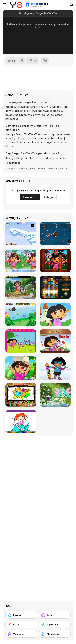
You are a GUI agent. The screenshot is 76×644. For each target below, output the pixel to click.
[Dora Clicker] (21, 314)
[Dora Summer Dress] (21, 368)
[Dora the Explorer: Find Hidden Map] (21, 287)
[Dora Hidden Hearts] (55, 341)
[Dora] (55, 615)
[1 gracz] (21, 615)
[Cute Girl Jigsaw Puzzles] (55, 260)
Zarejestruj (30, 197)
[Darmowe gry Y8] (16, 5)
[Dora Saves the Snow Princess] (21, 234)
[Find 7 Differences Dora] (21, 260)
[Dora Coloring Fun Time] (21, 395)
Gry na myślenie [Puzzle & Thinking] (27, 169)
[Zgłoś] (33, 60)
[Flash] (21, 624)
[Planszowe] (55, 634)
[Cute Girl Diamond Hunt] (55, 234)
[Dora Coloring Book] (21, 422)
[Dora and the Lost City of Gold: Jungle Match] (55, 287)
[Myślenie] (21, 634)
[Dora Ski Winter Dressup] (55, 368)
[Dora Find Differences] (21, 341)
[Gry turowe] (55, 624)
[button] (13, 163)
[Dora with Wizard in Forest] (55, 395)
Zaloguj (49, 197)
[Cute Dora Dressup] (55, 314)
